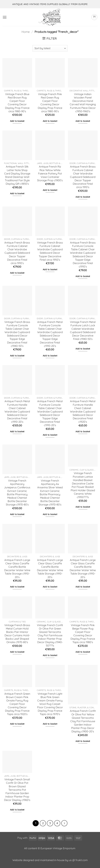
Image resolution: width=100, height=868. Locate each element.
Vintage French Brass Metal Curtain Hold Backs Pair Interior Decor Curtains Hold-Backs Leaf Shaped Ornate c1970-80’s (17, 634)
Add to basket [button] (17, 121)
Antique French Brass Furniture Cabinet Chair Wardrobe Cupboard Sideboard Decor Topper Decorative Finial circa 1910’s (83, 177)
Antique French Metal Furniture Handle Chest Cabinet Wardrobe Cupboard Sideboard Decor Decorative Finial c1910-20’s (17, 411)
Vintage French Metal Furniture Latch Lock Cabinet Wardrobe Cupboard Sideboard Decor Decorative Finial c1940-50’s (83, 331)
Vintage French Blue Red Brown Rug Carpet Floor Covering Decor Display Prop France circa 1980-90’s (17, 103)
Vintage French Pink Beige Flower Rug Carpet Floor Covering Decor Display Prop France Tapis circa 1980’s (83, 634)
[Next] (64, 823)
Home (26, 32)
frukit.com (82, 860)
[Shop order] (50, 48)
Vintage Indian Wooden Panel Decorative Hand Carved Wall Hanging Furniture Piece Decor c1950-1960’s (83, 103)
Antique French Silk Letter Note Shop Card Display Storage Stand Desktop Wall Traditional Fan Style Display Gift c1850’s (17, 175)
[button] (5, 17)
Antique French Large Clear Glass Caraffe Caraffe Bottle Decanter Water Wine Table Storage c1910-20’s (17, 569)
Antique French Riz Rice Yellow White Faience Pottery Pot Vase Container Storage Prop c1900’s (50, 173)
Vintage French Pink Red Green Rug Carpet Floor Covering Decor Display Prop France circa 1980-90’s (50, 103)
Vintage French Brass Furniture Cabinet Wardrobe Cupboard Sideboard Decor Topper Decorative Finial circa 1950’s (50, 251)
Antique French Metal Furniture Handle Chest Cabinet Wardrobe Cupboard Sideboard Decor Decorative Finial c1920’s (83, 411)
